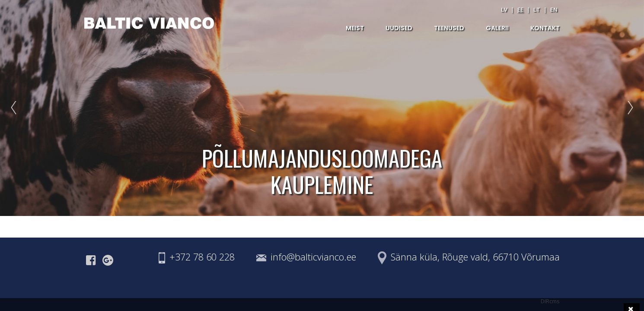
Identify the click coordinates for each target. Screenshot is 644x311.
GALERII (497, 28)
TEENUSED (449, 28)
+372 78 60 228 (202, 257)
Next (628, 108)
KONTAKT (545, 28)
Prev (16, 108)
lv (504, 10)
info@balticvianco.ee (313, 257)
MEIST (355, 28)
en (554, 10)
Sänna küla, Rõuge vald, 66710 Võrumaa (475, 257)
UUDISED (399, 28)
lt (537, 10)
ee (520, 10)
